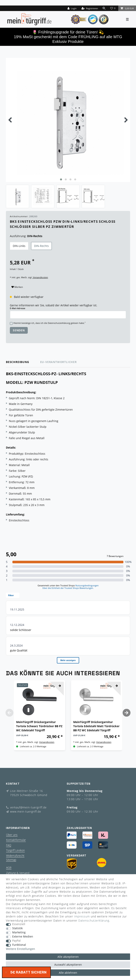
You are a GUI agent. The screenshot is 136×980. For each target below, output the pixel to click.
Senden (19, 330)
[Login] (72, 8)
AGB (9, 868)
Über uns (12, 835)
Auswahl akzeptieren (68, 965)
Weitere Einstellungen (20, 949)
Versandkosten (40, 277)
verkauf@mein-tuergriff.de (28, 807)
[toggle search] (104, 8)
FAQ (9, 845)
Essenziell (19, 924)
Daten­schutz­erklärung (94, 920)
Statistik (17, 928)
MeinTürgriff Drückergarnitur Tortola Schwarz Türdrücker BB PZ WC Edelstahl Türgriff (39, 726)
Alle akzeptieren (68, 957)
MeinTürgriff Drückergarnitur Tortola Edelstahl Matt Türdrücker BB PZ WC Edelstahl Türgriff (96, 726)
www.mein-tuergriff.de (26, 811)
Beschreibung (18, 362)
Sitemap (11, 860)
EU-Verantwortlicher (58, 362)
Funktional (19, 945)
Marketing (19, 932)
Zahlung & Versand (18, 873)
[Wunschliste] (113, 8)
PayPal (16, 941)
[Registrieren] (90, 8)
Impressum (82, 916)
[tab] (23, 362)
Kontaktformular (16, 840)
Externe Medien (23, 937)
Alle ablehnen (68, 973)
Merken (17, 287)
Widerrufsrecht (15, 856)
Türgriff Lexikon (15, 850)
